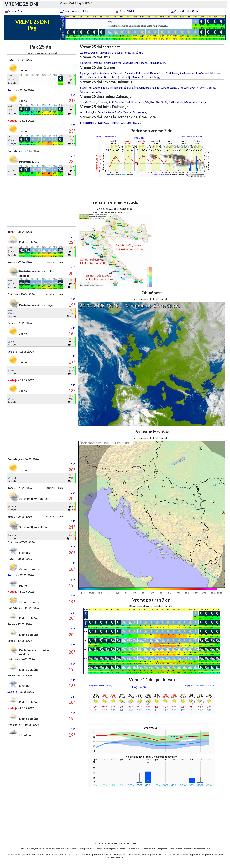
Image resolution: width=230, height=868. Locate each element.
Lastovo (109, 112)
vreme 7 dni (57, 854)
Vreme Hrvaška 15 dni (76, 11)
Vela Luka (86, 112)
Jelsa (141, 102)
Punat (145, 73)
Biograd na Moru (152, 87)
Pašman (135, 87)
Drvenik (102, 102)
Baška (154, 73)
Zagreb (85, 52)
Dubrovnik (139, 112)
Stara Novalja (112, 77)
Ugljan (114, 87)
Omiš (164, 102)
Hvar (134, 102)
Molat (105, 87)
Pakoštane (170, 87)
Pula (151, 63)
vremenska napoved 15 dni (133, 854)
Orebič (127, 112)
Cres (162, 73)
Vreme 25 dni (126, 11)
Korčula (98, 112)
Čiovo (93, 102)
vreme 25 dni (44, 854)
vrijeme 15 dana (155, 854)
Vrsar (126, 63)
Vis (147, 102)
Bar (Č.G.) (134, 123)
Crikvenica (187, 73)
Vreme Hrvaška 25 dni (186, 11)
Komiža (155, 102)
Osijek (94, 52)
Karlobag (153, 77)
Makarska (191, 102)
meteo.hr (179, 849)
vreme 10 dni (71, 854)
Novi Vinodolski (205, 73)
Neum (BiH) (88, 123)
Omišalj (118, 73)
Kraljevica (106, 73)
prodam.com (198, 854)
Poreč (118, 63)
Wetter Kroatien (115, 858)
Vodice (211, 87)
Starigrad (86, 87)
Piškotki (10, 854)
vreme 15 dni (30, 854)
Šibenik (85, 92)
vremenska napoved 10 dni (106, 854)
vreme (19, 854)
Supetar (120, 102)
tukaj (135, 212)
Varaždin (137, 52)
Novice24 (186, 854)
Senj (218, 73)
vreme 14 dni (85, 854)
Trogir (84, 102)
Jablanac (92, 77)
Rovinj (134, 63)
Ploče (118, 112)
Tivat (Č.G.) (103, 123)
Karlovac (125, 52)
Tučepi (202, 102)
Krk (138, 73)
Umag (96, 63)
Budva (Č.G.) (119, 123)
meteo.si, (140, 849)
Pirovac (191, 87)
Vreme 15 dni (16, 11)
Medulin (160, 63)
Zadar (96, 87)
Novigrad (107, 63)
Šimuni (136, 77)
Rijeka (94, 73)
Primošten (97, 92)
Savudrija (86, 63)
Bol (128, 102)
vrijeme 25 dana (172, 854)
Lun (100, 77)
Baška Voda (176, 102)
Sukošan (124, 87)
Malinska (129, 73)
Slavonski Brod (109, 52)
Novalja (126, 77)
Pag (144, 77)
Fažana (143, 63)
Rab (83, 77)
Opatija (85, 73)
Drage (181, 87)
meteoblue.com (204, 849)
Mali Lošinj (172, 73)
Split (111, 102)
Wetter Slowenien (215, 854)
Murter (201, 87)
